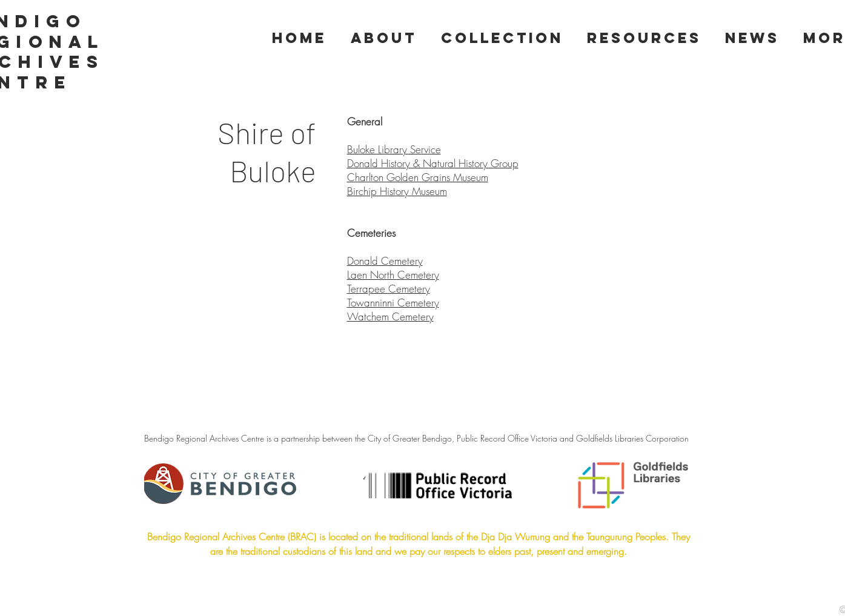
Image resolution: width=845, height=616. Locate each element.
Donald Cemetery (385, 261)
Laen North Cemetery (393, 275)
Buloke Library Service (394, 149)
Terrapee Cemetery (389, 289)
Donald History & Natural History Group (433, 163)
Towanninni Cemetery (393, 303)
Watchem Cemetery (390, 316)
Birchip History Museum (397, 191)
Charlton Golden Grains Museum (418, 177)
